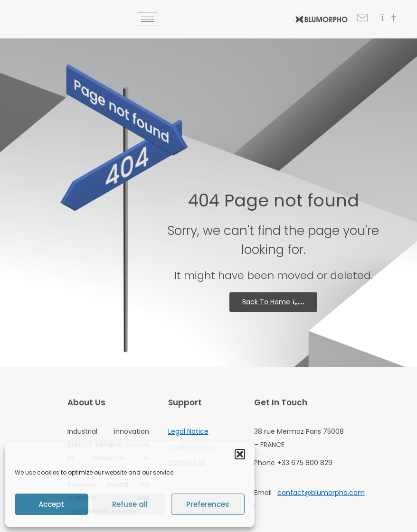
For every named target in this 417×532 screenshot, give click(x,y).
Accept (51, 504)
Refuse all (130, 504)
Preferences (208, 504)
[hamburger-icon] (147, 19)
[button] (240, 454)
